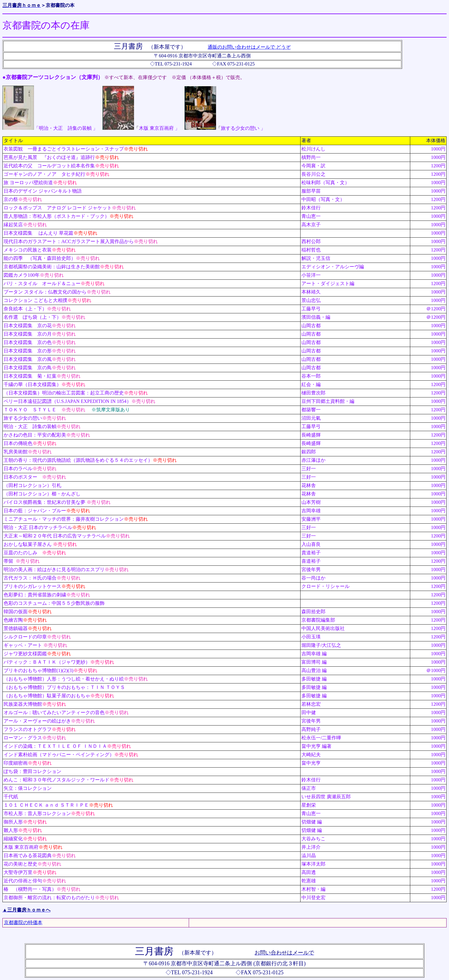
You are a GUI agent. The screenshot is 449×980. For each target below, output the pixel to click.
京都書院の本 (60, 5)
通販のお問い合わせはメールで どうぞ (249, 47)
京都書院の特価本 (23, 922)
